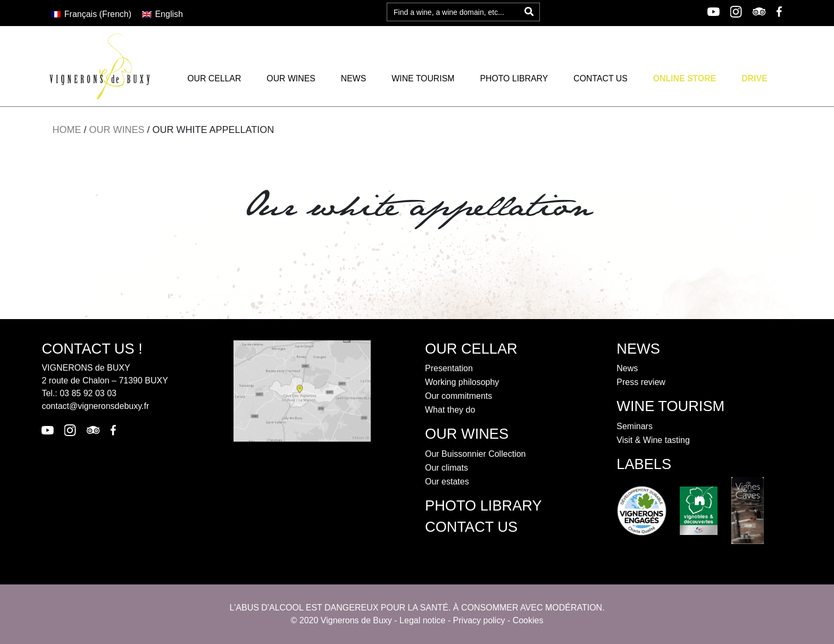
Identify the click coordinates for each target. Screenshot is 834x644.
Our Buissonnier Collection (475, 454)
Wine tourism (423, 78)
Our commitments (458, 396)
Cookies (528, 620)
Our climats (447, 468)
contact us (471, 527)
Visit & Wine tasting (653, 440)
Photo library (514, 78)
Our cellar (214, 78)
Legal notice (422, 620)
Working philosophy (462, 382)
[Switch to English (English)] (162, 14)
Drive (754, 78)
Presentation (449, 368)
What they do (450, 410)
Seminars (635, 426)
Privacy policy (479, 620)
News (354, 78)
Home (66, 130)
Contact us (600, 78)
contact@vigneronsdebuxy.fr (95, 406)
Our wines (291, 78)
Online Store (685, 78)
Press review (641, 382)
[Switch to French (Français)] (91, 14)
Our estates (447, 482)
